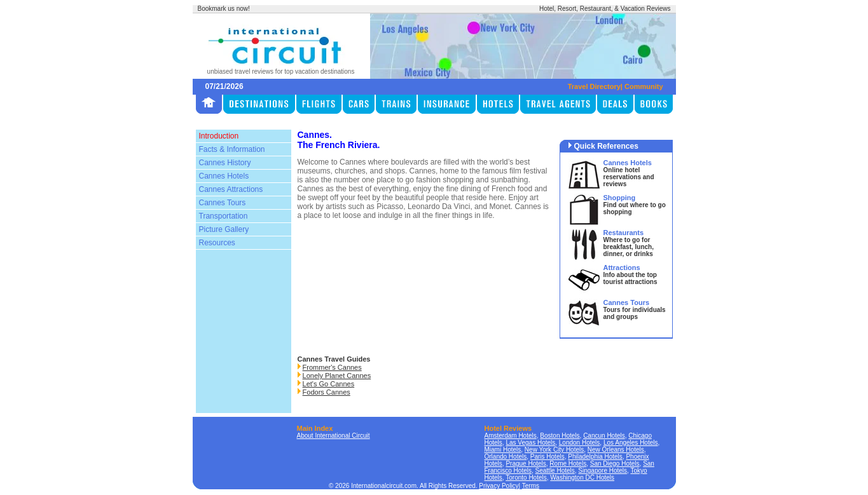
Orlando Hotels (506, 457)
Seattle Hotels (555, 471)
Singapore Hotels (603, 471)
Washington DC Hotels (582, 478)
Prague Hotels (526, 464)
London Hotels (580, 443)
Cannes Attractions (231, 189)
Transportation (224, 216)
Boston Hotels (560, 436)
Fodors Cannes (327, 392)
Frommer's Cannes (332, 367)
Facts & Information (232, 149)
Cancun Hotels (604, 436)
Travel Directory (594, 86)
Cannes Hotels (224, 176)
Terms (531, 486)
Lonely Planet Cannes (337, 376)
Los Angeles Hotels (631, 443)
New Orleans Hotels (616, 450)
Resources (217, 243)
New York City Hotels (554, 450)
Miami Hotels (503, 450)
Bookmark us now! (224, 9)
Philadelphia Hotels (595, 457)
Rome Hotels (568, 464)
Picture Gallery (224, 229)
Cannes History (225, 163)
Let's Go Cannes (329, 384)
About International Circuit (334, 436)
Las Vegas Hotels (530, 443)
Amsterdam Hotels (511, 436)
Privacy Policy (499, 486)
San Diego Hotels (615, 464)
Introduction (219, 136)
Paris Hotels (548, 457)
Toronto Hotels (526, 478)
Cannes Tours (223, 203)
